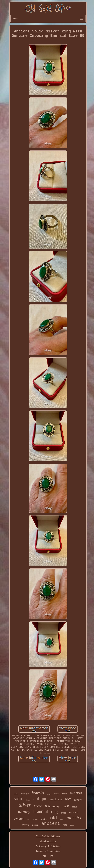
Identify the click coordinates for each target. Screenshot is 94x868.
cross (63, 813)
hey (29, 820)
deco (72, 825)
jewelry (35, 820)
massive (74, 818)
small (66, 806)
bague (74, 807)
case (16, 794)
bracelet (38, 793)
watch (56, 794)
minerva (76, 793)
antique (40, 799)
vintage (25, 793)
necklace (56, 799)
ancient (51, 824)
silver (25, 805)
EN (44, 856)
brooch (78, 800)
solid (19, 798)
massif (26, 825)
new (64, 793)
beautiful (41, 812)
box (68, 799)
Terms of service (48, 851)
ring (54, 811)
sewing (44, 819)
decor (49, 794)
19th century (52, 806)
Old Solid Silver (48, 836)
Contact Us (48, 841)
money (24, 811)
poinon (35, 825)
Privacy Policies (48, 846)
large (62, 819)
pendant (19, 819)
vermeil (74, 812)
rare (65, 825)
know (38, 806)
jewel (28, 800)
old (54, 818)
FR (52, 856)
